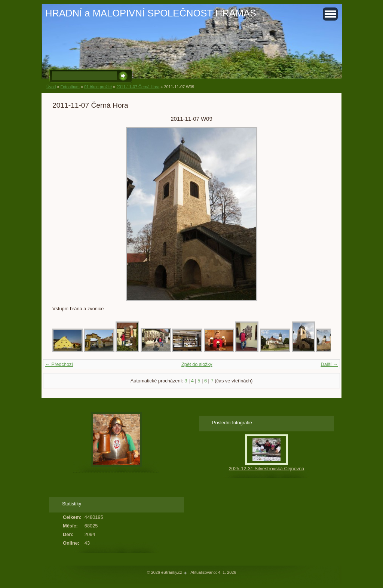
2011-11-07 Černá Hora (138, 87)
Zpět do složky (197, 364)
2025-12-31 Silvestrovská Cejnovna (266, 469)
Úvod (51, 87)
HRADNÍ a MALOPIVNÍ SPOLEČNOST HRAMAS (151, 13)
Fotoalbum (70, 87)
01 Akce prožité (98, 87)
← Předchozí (59, 364)
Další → (329, 364)
